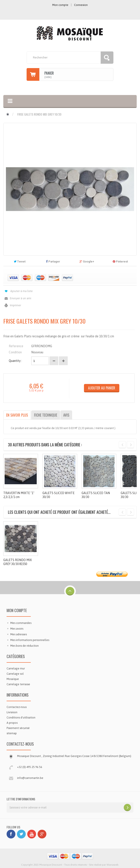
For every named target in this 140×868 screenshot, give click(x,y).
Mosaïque (13, 679)
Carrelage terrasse (18, 684)
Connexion (81, 5)
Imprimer (15, 305)
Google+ (87, 261)
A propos (12, 723)
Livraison (12, 712)
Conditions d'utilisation (21, 717)
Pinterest (120, 261)
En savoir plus (17, 415)
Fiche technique (46, 415)
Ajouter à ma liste (22, 291)
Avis (66, 415)
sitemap (12, 733)
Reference (16, 346)
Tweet (20, 261)
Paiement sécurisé (18, 728)
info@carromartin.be (30, 778)
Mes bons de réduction (25, 646)
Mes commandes (21, 623)
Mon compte (17, 610)
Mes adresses (19, 634)
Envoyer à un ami (21, 298)
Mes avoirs (17, 629)
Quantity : (15, 361)
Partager (53, 261)
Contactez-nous (17, 707)
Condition (15, 352)
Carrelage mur (16, 668)
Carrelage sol (15, 674)
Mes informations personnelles (30, 640)
